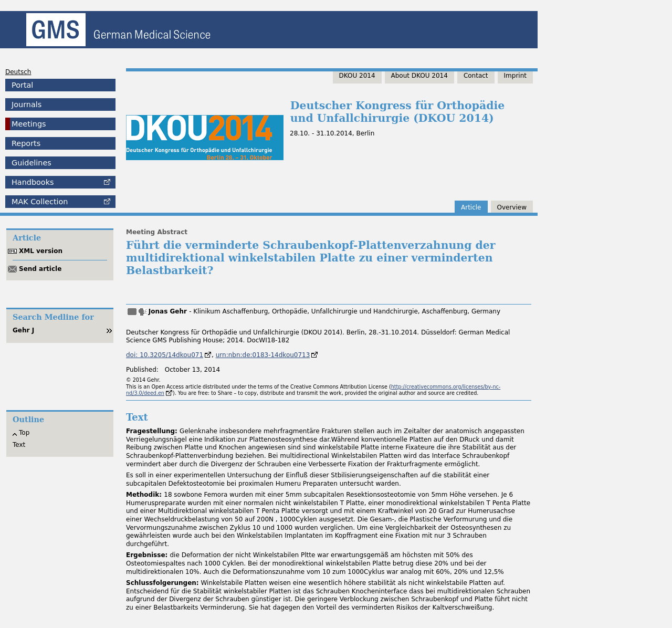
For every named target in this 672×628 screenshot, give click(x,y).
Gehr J (23, 330)
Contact (476, 76)
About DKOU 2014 (419, 76)
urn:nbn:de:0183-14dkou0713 (263, 355)
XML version (41, 251)
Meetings (29, 124)
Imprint (515, 76)
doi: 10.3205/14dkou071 (165, 355)
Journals (27, 104)
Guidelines (31, 163)
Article (471, 207)
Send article (40, 269)
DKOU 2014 (357, 76)
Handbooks (33, 182)
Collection (40, 202)
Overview (512, 207)
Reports (26, 143)
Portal (22, 85)
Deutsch (18, 72)
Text (19, 445)
